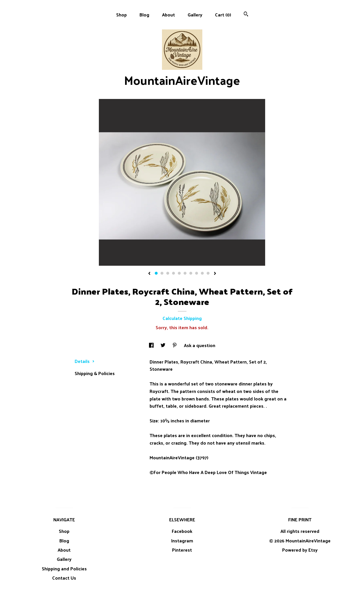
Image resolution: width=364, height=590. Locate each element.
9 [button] (202, 273)
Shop (121, 15)
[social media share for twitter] (164, 345)
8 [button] (197, 273)
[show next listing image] (215, 274)
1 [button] (156, 273)
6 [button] (185, 273)
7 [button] (191, 273)
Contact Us (64, 578)
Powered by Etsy (300, 550)
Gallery (195, 15)
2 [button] (162, 273)
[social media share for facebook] (152, 345)
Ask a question (200, 345)
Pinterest (182, 550)
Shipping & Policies (95, 373)
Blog (144, 15)
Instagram (182, 541)
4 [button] (173, 273)
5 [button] (179, 273)
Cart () (223, 15)
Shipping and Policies (64, 569)
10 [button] (208, 273)
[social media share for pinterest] (175, 345)
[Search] (246, 15)
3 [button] (168, 273)
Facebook (182, 531)
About (168, 15)
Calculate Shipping (182, 318)
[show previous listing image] (149, 274)
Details (85, 361)
